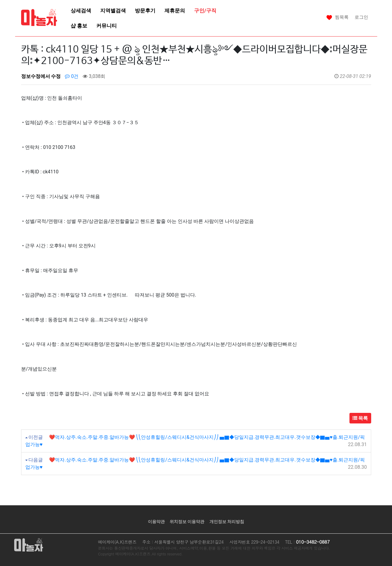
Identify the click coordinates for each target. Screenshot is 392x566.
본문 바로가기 (0, 0)
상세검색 (81, 11)
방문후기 (145, 11)
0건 (72, 76)
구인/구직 (205, 11)
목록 (360, 418)
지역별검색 (113, 11)
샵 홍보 (79, 26)
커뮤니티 (107, 26)
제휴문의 (175, 11)
